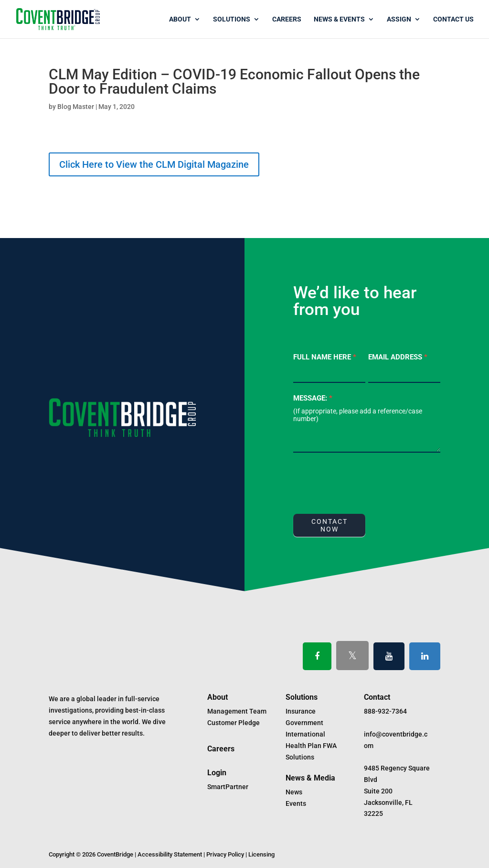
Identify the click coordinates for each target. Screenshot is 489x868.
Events (296, 803)
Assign (399, 19)
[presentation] (366, 481)
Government (304, 723)
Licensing (261, 854)
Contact (377, 697)
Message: (313, 398)
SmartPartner (228, 787)
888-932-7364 (385, 711)
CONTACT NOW (330, 525)
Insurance (301, 711)
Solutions (232, 19)
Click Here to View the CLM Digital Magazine (154, 164)
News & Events (339, 19)
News (294, 792)
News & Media (310, 778)
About (180, 19)
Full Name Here (325, 357)
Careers (287, 19)
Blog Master (76, 107)
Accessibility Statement (170, 854)
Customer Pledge (234, 723)
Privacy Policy (225, 854)
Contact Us (453, 19)
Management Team (237, 711)
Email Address (398, 357)
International (305, 734)
